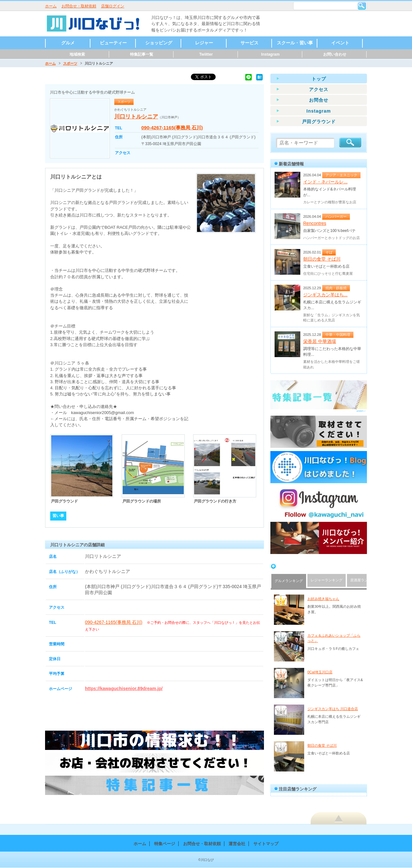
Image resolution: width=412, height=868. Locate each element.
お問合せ (319, 100)
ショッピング (159, 43)
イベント (340, 43)
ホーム (51, 6)
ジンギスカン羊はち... (325, 295)
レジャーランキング (327, 580)
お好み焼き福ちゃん (323, 599)
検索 (362, 6)
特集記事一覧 (142, 54)
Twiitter (206, 54)
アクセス (319, 89)
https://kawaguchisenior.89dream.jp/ (124, 688)
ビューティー (113, 43)
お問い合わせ (335, 54)
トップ (319, 79)
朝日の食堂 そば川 (322, 259)
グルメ (68, 43)
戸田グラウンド (319, 122)
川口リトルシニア (136, 117)
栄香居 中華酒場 (320, 341)
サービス (249, 43)
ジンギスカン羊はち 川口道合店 (333, 709)
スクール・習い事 (295, 43)
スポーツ (70, 63)
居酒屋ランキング (364, 580)
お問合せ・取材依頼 (79, 6)
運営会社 (237, 844)
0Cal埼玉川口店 (320, 672)
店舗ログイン (113, 6)
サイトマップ (266, 844)
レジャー (204, 43)
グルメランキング (289, 581)
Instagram (270, 54)
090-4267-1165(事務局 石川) (172, 128)
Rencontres (315, 223)
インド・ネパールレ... (325, 182)
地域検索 (77, 54)
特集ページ (165, 844)
